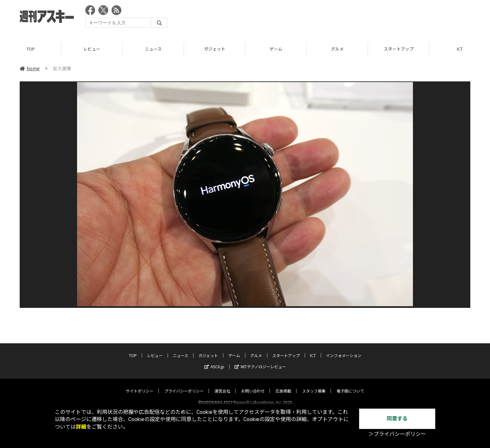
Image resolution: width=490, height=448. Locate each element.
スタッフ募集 (314, 385)
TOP (31, 49)
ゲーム (276, 49)
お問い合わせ (253, 385)
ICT (313, 349)
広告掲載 (283, 385)
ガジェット (215, 49)
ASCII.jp (214, 361)
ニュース (153, 49)
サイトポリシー (140, 385)
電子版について (350, 385)
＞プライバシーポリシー (397, 434)
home (30, 69)
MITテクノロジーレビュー (260, 361)
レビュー (92, 49)
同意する (397, 419)
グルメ (337, 49)
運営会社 (222, 385)
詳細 (81, 427)
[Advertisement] (351, 18)
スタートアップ (399, 49)
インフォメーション (344, 349)
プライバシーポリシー (184, 385)
